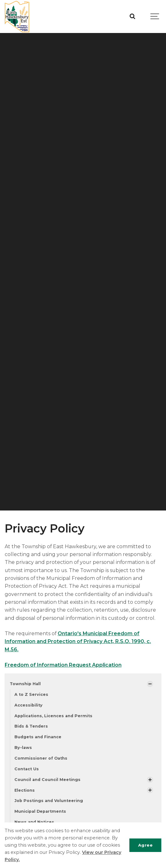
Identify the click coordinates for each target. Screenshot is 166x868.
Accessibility (29, 705)
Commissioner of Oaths (41, 758)
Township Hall (25, 684)
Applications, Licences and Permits (53, 716)
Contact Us (27, 769)
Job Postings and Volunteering (49, 801)
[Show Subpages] (150, 684)
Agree (145, 845)
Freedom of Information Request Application (63, 665)
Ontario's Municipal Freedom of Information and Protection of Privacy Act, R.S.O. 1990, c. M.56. (78, 641)
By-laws (23, 748)
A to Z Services (31, 694)
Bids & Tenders (31, 726)
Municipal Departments (40, 811)
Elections (25, 790)
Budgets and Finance (38, 737)
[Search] (132, 16)
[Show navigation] (155, 16)
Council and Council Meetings (47, 780)
